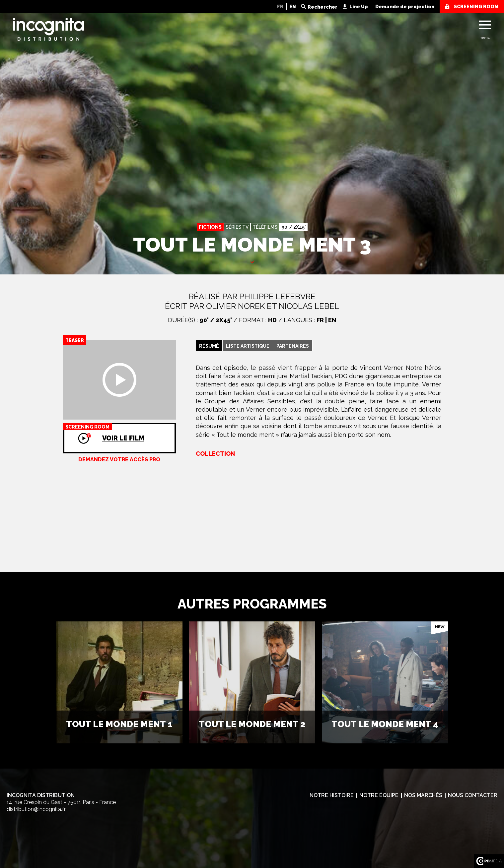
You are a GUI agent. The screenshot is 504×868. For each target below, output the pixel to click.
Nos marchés (423, 795)
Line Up (359, 7)
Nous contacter (473, 795)
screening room (476, 7)
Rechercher (323, 7)
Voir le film (104, 433)
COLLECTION (215, 454)
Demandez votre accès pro (119, 460)
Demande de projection (405, 7)
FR (280, 7)
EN (293, 7)
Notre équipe (379, 795)
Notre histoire (332, 795)
